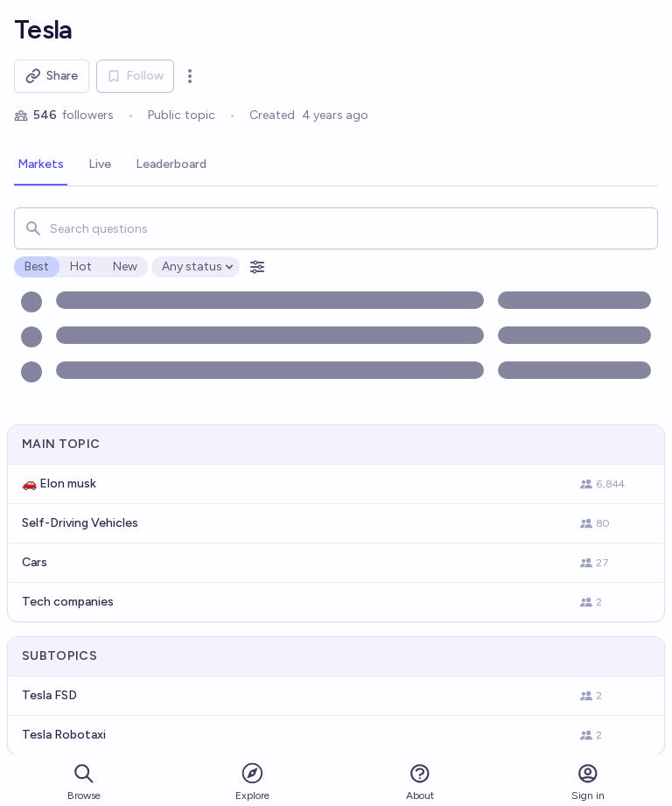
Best (37, 266)
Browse (84, 782)
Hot (81, 266)
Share (52, 76)
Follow (135, 76)
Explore (252, 781)
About (420, 782)
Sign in (588, 782)
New (125, 266)
